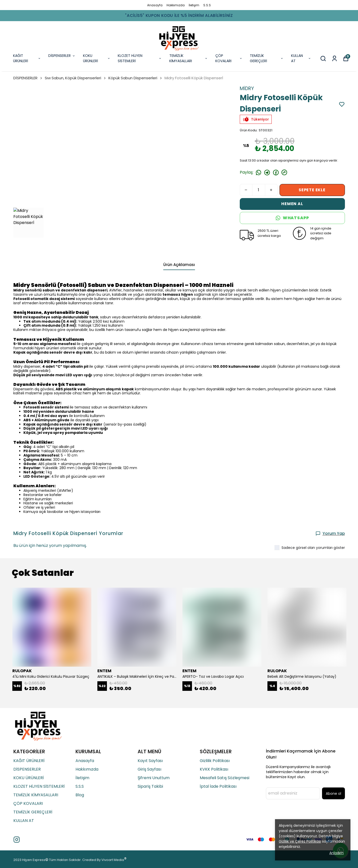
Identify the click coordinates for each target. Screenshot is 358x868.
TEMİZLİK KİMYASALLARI (189, 58)
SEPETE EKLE (312, 190)
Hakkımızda (176, 5)
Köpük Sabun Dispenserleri (133, 78)
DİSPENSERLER (62, 56)
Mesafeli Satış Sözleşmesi (225, 778)
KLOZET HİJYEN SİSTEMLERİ (140, 58)
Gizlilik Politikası (215, 761)
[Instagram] (17, 840)
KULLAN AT (301, 58)
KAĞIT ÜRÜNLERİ (27, 58)
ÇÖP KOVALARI (229, 58)
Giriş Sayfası (149, 769)
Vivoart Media (113, 860)
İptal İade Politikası (218, 786)
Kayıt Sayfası (150, 761)
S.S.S (207, 5)
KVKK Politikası (214, 769)
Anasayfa (155, 5)
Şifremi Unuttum (154, 778)
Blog (80, 795)
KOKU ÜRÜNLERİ (97, 58)
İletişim (194, 5)
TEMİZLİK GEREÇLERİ (267, 58)
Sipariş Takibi (150, 786)
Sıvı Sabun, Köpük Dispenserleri (76, 78)
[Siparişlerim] (334, 59)
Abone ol (333, 794)
